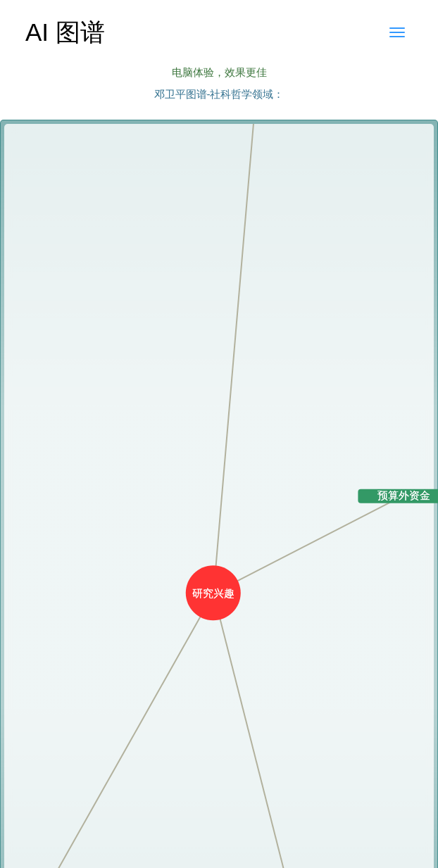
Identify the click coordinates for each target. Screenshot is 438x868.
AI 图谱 (65, 32)
